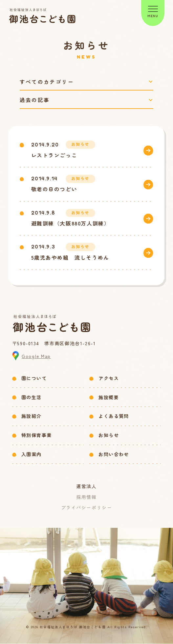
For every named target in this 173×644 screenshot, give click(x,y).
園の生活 (32, 398)
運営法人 (86, 487)
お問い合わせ (114, 454)
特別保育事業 (36, 435)
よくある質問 (114, 416)
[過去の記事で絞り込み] (87, 100)
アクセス (109, 378)
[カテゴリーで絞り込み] (87, 82)
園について (34, 378)
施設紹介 (32, 416)
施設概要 (109, 398)
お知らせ (109, 435)
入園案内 (32, 454)
